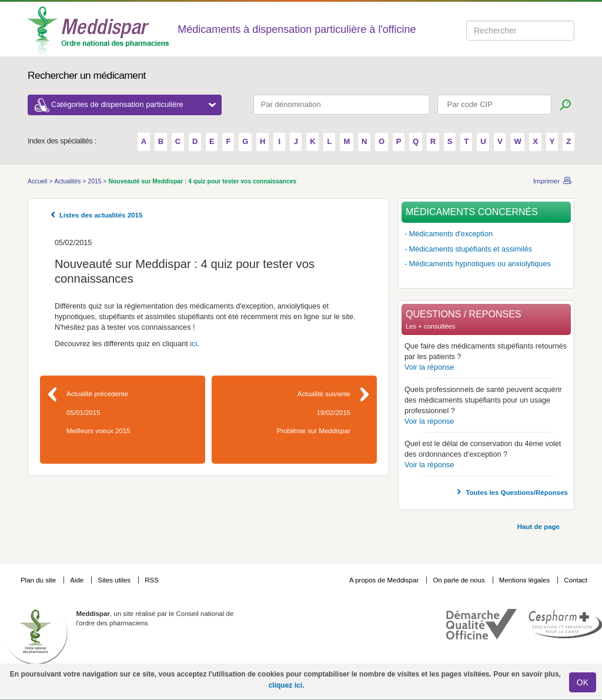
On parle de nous (459, 580)
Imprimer (546, 181)
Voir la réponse (429, 367)
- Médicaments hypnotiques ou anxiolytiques (478, 264)
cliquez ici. (287, 685)
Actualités (68, 181)
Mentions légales (526, 580)
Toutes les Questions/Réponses (517, 493)
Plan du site (39, 580)
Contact (576, 580)
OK (583, 682)
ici (193, 344)
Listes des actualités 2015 (101, 215)
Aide (78, 580)
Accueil (38, 181)
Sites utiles (115, 580)
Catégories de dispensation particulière (133, 104)
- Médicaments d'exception (449, 234)
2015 (95, 181)
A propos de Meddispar (384, 580)
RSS (152, 580)
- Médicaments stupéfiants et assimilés (468, 249)
